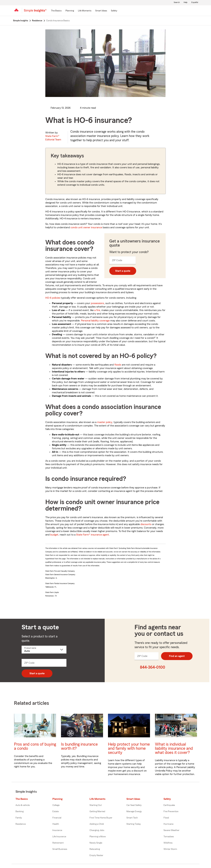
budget (54, 535)
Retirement (58, 843)
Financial (57, 818)
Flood (166, 818)
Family (19, 818)
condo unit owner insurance (86, 227)
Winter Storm (170, 849)
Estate (56, 812)
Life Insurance (59, 837)
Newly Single (96, 843)
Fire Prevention (171, 812)
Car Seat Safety (134, 805)
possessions (97, 303)
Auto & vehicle (23, 805)
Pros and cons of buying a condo (35, 746)
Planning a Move (98, 837)
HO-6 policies (53, 298)
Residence (21, 824)
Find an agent (177, 656)
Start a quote (123, 271)
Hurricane (168, 824)
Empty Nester (96, 855)
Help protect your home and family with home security (129, 748)
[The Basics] (56, 11)
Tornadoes (169, 837)
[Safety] (114, 11)
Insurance (57, 830)
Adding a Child (97, 824)
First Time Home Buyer (101, 818)
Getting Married (97, 812)
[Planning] (70, 11)
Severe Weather (171, 830)
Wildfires (168, 843)
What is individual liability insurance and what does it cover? (174, 748)
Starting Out (96, 805)
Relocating (95, 849)
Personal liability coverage (95, 321)
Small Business (60, 849)
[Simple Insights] (35, 12)
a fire (97, 310)
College (56, 805)
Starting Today (134, 824)
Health (56, 824)
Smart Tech (132, 818)
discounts (146, 524)
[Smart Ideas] (101, 11)
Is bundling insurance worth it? (79, 746)
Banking (20, 812)
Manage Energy (134, 812)
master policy (105, 422)
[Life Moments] (85, 11)
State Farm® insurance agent (93, 535)
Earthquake (169, 805)
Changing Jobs (97, 830)
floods (118, 365)
